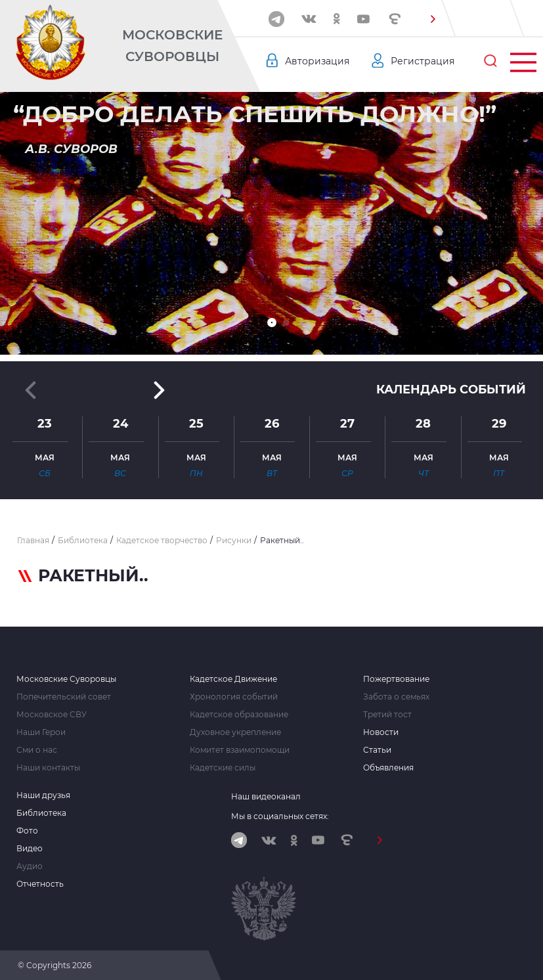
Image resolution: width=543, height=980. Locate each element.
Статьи (377, 750)
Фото (27, 831)
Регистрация (423, 61)
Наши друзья (43, 795)
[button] (433, 19)
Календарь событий (451, 390)
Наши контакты (48, 768)
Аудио (30, 866)
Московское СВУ (52, 715)
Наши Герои (41, 732)
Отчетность (40, 884)
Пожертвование (396, 679)
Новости (381, 732)
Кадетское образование (239, 715)
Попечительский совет (64, 697)
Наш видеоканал (266, 796)
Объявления (388, 768)
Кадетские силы (223, 768)
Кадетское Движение (233, 679)
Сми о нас (37, 750)
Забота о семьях (396, 697)
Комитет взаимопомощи (240, 750)
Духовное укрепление (235, 732)
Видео (30, 849)
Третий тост (387, 715)
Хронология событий (234, 697)
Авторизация (317, 61)
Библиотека (41, 813)
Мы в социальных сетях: (280, 816)
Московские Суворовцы (172, 46)
